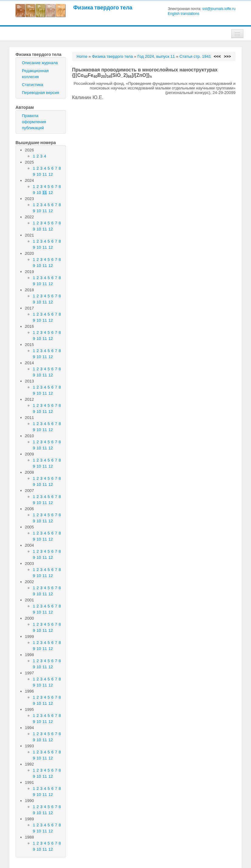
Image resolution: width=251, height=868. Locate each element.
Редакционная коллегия (35, 74)
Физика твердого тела (103, 7)
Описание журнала (40, 63)
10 (39, 174)
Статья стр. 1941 (195, 56)
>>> (227, 56)
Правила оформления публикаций (34, 122)
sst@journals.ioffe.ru (219, 9)
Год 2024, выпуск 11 (156, 56)
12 (51, 174)
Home (82, 56)
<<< (217, 56)
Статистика (33, 85)
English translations (184, 14)
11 (45, 174)
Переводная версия (40, 93)
